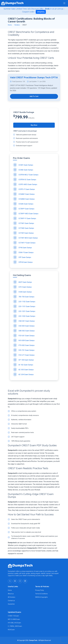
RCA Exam (11, 630)
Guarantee (11, 604)
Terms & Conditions (41, 594)
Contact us (11, 601)
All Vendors (12, 597)
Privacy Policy (40, 590)
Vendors (17, 25)
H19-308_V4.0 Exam (14, 623)
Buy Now (34, 125)
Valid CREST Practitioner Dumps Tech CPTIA (34, 84)
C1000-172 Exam (13, 616)
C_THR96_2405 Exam (15, 626)
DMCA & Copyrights (41, 597)
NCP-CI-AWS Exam (14, 619)
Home (10, 25)
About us (11, 594)
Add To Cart (34, 103)
